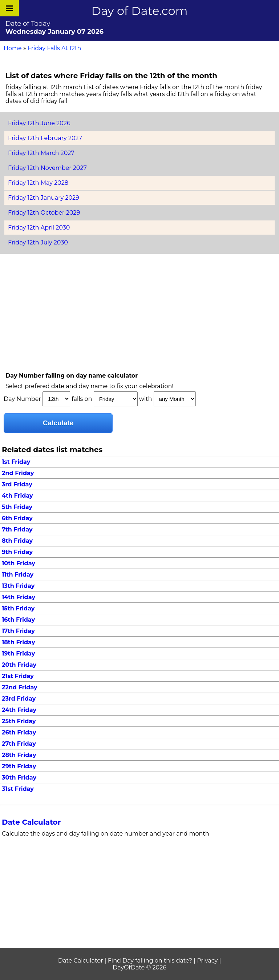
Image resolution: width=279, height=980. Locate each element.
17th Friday (18, 631)
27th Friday (19, 744)
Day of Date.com (140, 11)
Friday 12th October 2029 (44, 213)
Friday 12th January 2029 (44, 198)
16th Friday (18, 620)
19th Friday (18, 654)
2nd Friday (18, 473)
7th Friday (17, 529)
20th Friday (19, 665)
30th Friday (19, 778)
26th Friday (19, 732)
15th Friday (18, 608)
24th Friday (19, 710)
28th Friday (19, 755)
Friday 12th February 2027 (45, 138)
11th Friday (18, 575)
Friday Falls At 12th (54, 48)
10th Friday (19, 563)
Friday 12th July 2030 (38, 242)
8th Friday (17, 541)
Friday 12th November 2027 (47, 168)
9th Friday (17, 552)
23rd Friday (19, 699)
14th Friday (19, 597)
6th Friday (17, 518)
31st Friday (18, 789)
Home (13, 48)
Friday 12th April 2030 (39, 228)
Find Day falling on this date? (150, 961)
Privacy (207, 961)
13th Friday (18, 586)
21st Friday (18, 676)
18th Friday (18, 642)
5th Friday (17, 507)
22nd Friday (20, 687)
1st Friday (16, 462)
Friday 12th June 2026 (39, 123)
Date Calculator (31, 822)
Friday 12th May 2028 (38, 183)
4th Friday (17, 496)
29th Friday (19, 766)
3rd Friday (17, 484)
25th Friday (19, 721)
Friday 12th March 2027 (41, 153)
